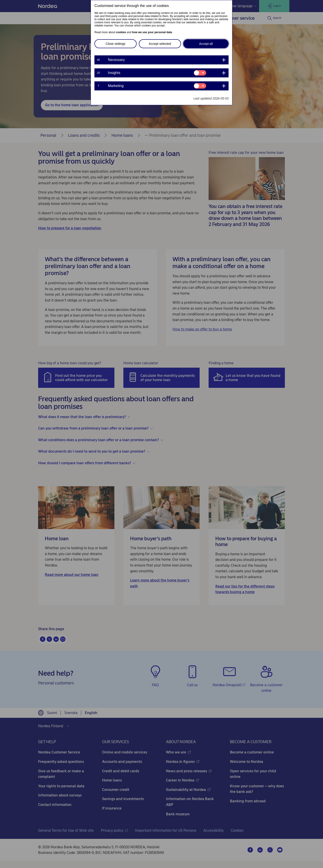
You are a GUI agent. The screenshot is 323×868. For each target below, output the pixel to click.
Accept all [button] (206, 44)
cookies (121, 32)
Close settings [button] (116, 44)
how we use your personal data (152, 32)
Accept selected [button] (160, 44)
